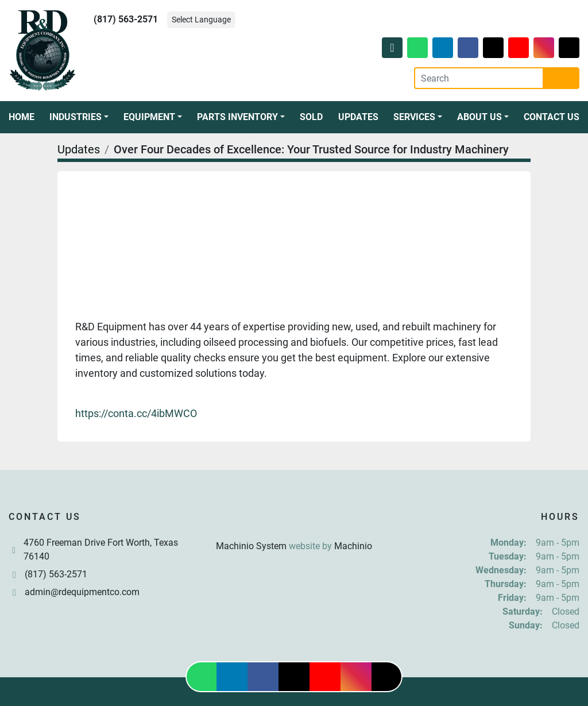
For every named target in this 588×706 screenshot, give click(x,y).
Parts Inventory (237, 117)
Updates (358, 117)
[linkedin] (443, 48)
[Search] (479, 78)
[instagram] (544, 48)
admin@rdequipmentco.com (82, 592)
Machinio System (251, 546)
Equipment (149, 117)
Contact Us (552, 117)
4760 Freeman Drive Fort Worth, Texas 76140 (101, 549)
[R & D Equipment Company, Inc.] (294, 518)
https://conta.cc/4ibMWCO (136, 413)
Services (414, 117)
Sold (311, 117)
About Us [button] (479, 117)
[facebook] (468, 48)
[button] (79, 117)
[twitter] (493, 48)
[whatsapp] (417, 48)
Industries (76, 117)
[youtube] (519, 48)
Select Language (201, 20)
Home (22, 117)
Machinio (353, 546)
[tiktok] (569, 48)
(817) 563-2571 (126, 19)
